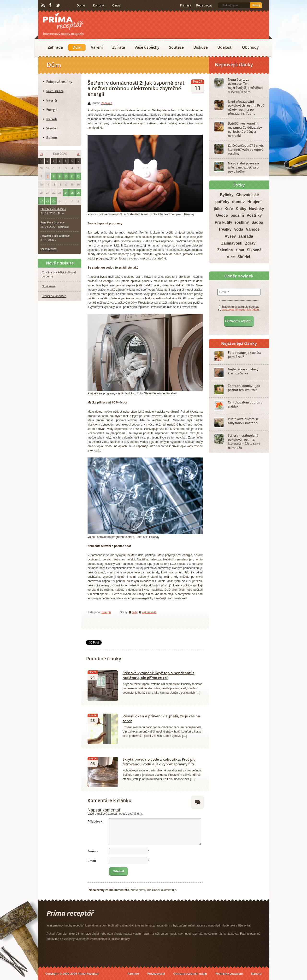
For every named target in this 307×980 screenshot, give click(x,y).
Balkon (52, 138)
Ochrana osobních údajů (190, 974)
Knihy (241, 209)
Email (92, 861)
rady (135, 612)
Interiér (52, 100)
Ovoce (222, 215)
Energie (106, 612)
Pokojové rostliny (59, 82)
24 (66, 193)
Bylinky (227, 195)
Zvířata (119, 47)
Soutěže (176, 47)
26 (78, 193)
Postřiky (254, 215)
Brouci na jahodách (54, 296)
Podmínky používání (229, 974)
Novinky (256, 209)
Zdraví (251, 243)
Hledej (256, 5)
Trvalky (225, 229)
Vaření (97, 47)
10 (66, 176)
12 (78, 176)
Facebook (51, 5)
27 (41, 201)
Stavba (51, 128)
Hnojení (255, 202)
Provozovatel (156, 974)
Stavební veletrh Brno (53, 209)
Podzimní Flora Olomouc (55, 236)
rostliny (242, 222)
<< (41, 154)
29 (54, 201)
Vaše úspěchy (147, 47)
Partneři (133, 974)
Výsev (230, 236)
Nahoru (256, 974)
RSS (43, 6)
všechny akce (49, 249)
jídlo (218, 209)
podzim (237, 215)
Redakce (106, 103)
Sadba (257, 222)
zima (240, 250)
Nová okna (49, 286)
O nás (116, 5)
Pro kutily (223, 222)
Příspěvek (95, 821)
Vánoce (253, 229)
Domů (81, 5)
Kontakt (99, 5)
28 (47, 201)
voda (239, 229)
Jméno (93, 851)
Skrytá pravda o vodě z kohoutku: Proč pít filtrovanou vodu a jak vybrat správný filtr (159, 762)
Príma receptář (63, 21)
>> (78, 154)
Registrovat (204, 5)
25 (72, 193)
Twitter (58, 6)
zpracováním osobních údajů (240, 310)
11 (72, 176)
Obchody (250, 47)
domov (238, 202)
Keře (229, 209)
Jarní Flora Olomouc (53, 222)
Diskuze (201, 47)
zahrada (246, 236)
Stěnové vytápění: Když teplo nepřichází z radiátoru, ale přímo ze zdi (158, 675)
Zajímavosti (149, 612)
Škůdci (244, 257)
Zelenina (225, 250)
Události (225, 47)
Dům (77, 47)
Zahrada (55, 47)
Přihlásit (186, 5)
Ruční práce (55, 91)
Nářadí (52, 119)
